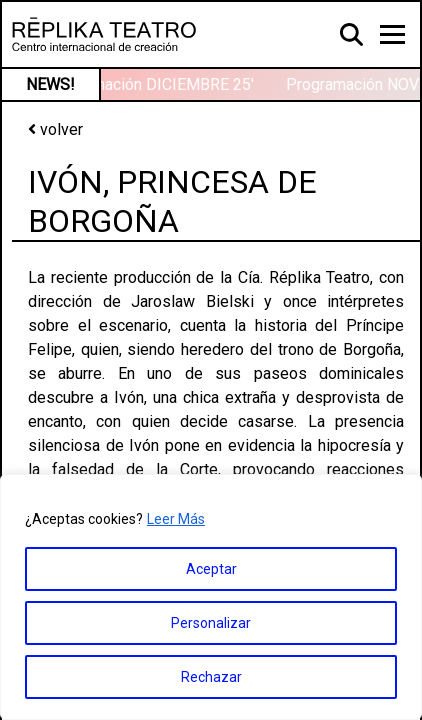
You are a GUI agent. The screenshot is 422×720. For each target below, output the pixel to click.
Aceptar (211, 569)
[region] (211, 597)
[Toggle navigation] (392, 34)
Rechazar (211, 677)
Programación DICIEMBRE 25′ (151, 84)
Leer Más (176, 519)
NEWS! (50, 84)
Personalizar (211, 623)
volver (55, 129)
